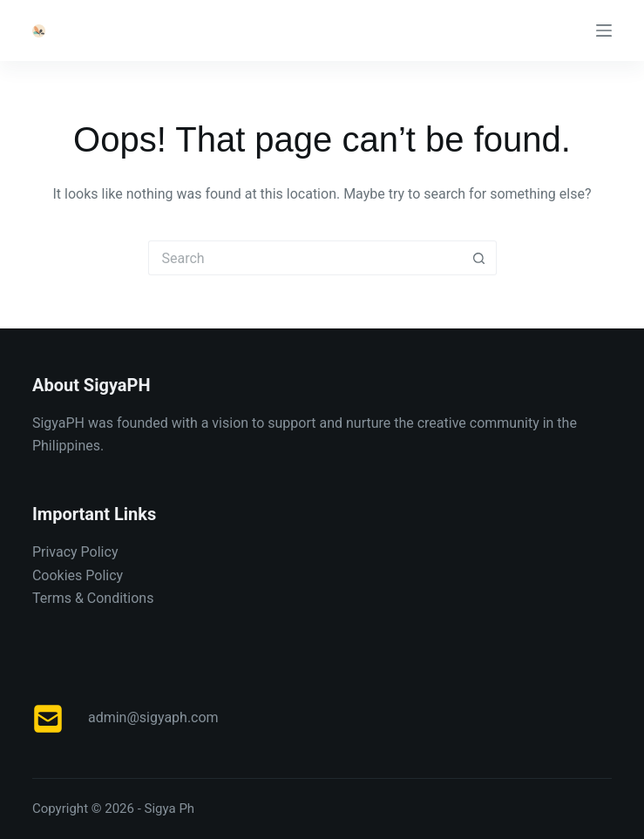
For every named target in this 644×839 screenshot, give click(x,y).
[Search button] (479, 258)
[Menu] (604, 30)
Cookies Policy (78, 575)
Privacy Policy (75, 552)
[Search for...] (305, 258)
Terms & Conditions (93, 598)
